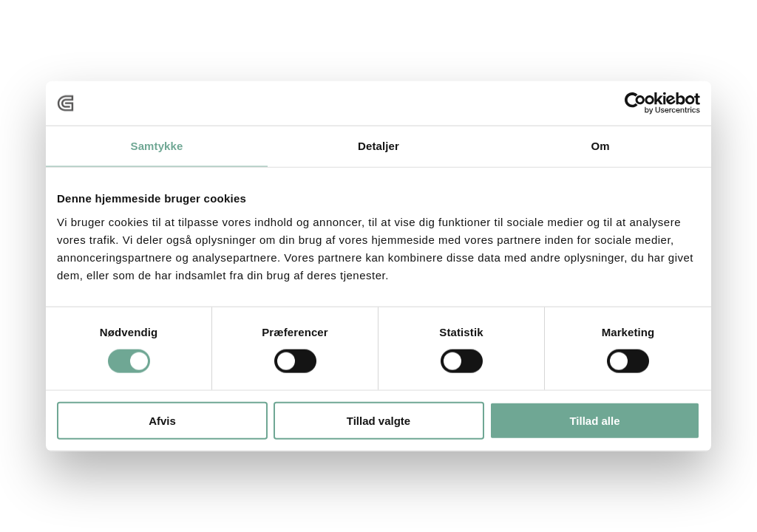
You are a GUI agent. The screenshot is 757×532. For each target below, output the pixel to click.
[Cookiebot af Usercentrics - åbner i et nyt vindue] (635, 103)
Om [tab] (600, 146)
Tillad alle (594, 420)
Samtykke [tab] (157, 146)
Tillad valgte (378, 420)
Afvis (162, 420)
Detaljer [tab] (378, 146)
